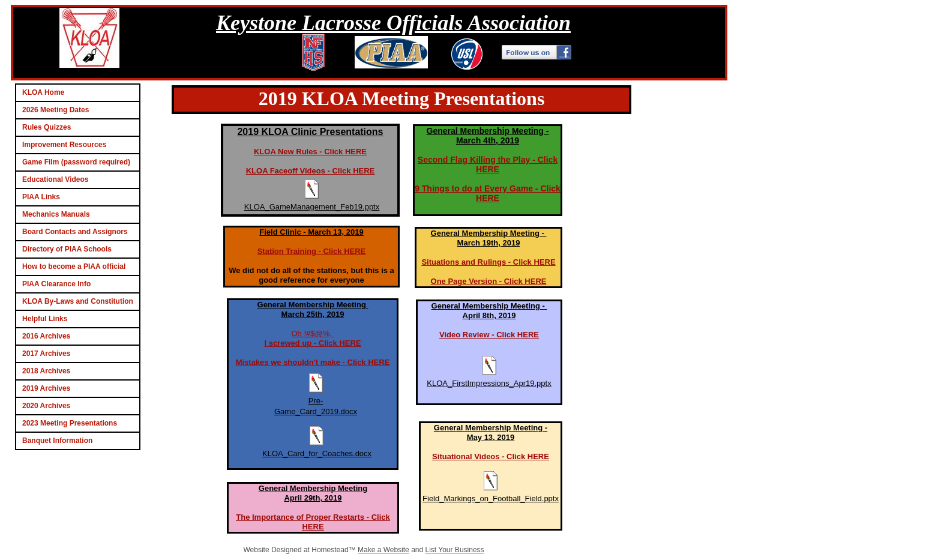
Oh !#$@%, (312, 333)
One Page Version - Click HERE (489, 281)
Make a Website (383, 550)
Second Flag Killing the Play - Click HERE (488, 164)
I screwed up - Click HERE (312, 343)
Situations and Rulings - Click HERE (488, 262)
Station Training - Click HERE (312, 251)
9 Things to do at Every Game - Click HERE (488, 193)
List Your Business (455, 550)
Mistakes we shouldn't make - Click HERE (313, 362)
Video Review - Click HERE (489, 335)
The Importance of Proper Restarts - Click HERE (313, 522)
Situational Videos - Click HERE (491, 456)
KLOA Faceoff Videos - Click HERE (311, 171)
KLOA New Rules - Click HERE (310, 152)
